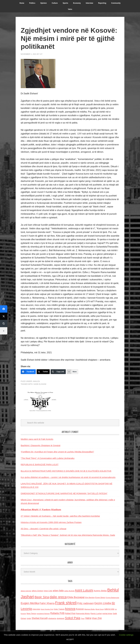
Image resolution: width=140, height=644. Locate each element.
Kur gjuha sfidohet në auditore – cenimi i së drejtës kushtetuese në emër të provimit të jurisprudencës (68, 477)
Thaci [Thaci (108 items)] (83, 618)
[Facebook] (28, 372)
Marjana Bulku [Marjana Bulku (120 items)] (90, 609)
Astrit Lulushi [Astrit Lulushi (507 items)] (84, 590)
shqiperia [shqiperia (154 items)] (52, 618)
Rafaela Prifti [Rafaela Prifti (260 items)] (57, 613)
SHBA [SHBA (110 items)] (29, 618)
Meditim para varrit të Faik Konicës (37, 439)
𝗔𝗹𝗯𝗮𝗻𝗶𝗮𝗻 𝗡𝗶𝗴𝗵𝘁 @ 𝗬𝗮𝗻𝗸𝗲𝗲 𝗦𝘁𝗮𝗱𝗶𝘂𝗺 (41, 510)
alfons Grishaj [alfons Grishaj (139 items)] (37, 591)
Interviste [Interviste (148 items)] (36, 609)
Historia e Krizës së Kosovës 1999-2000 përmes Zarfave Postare (51, 522)
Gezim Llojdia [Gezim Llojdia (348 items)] (103, 603)
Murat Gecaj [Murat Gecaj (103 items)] (100, 609)
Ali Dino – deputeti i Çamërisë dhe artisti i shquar (44, 529)
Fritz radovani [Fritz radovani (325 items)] (85, 603)
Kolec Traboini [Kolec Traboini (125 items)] (59, 609)
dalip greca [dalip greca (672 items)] (58, 597)
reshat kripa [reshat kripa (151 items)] (107, 613)
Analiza (36, 381)
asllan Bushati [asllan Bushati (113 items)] (69, 591)
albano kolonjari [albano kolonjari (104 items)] (26, 591)
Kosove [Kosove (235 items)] (80, 609)
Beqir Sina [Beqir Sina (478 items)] (42, 597)
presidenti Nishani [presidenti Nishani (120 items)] (43, 613)
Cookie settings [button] (126, 635)
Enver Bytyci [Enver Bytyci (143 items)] (100, 597)
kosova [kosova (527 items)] (70, 609)
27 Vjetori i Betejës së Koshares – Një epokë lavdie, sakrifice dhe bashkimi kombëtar (60, 516)
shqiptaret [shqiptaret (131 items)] (60, 618)
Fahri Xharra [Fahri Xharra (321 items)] (47, 603)
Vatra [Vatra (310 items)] (88, 618)
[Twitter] (43, 372)
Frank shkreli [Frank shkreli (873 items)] (66, 603)
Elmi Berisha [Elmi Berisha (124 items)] (90, 598)
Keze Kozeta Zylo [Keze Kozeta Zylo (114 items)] (47, 609)
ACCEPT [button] (70, 639)
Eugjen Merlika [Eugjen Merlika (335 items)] (30, 603)
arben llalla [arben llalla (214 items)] (58, 591)
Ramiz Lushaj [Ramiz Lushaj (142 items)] (96, 613)
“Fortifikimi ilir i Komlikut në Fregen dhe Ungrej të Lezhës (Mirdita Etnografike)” (57, 452)
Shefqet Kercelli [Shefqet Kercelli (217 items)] (40, 618)
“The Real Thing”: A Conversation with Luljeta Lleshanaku (48, 458)
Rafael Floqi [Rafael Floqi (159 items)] (70, 613)
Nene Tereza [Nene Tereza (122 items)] (31, 614)
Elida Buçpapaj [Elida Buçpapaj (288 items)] (76, 597)
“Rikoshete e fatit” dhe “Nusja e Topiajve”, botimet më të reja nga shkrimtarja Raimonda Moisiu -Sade (68, 535)
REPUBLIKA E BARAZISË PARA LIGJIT (40, 464)
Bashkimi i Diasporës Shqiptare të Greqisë (41, 445)
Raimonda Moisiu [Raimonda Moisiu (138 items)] (83, 613)
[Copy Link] (58, 372)
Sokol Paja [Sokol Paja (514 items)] (73, 618)
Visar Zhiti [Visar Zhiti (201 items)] (97, 618)
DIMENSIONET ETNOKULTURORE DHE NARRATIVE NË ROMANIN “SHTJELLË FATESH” (64, 493)
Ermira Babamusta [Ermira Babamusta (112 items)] (113, 598)
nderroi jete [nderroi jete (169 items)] (109, 609)
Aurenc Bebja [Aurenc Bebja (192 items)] (100, 591)
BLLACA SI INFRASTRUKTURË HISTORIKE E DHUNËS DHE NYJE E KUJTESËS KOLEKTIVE (66, 471)
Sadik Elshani (40, 384)
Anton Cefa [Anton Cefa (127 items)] (48, 591)
